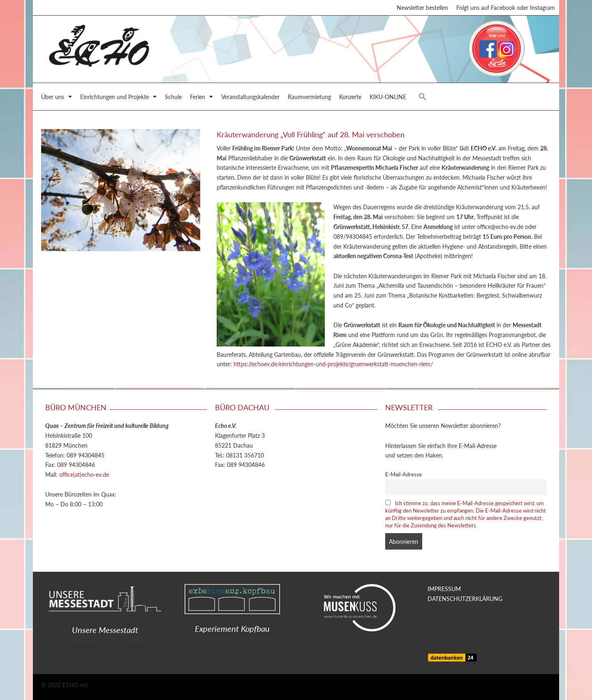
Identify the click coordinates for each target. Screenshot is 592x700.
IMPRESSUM (444, 589)
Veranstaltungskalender (250, 98)
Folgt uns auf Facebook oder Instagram (506, 8)
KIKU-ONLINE (388, 98)
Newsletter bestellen (422, 8)
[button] (423, 98)
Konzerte (350, 98)
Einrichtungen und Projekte (118, 98)
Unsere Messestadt (105, 630)
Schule (173, 98)
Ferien (201, 98)
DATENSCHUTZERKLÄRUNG (465, 598)
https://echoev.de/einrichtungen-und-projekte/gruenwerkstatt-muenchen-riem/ (333, 365)
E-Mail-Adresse (404, 474)
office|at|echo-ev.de (84, 474)
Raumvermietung (309, 98)
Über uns (57, 98)
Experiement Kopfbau (232, 628)
